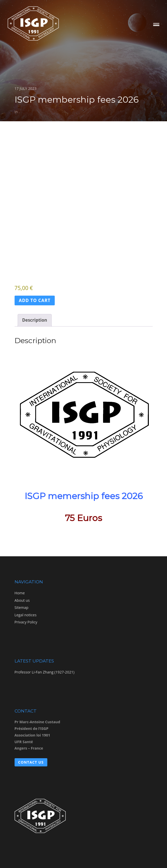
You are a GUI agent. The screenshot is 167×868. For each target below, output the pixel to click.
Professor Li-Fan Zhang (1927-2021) (44, 672)
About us (22, 600)
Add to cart (35, 300)
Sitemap (21, 607)
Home (20, 593)
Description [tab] (35, 320)
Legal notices (26, 615)
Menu (156, 25)
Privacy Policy (26, 622)
